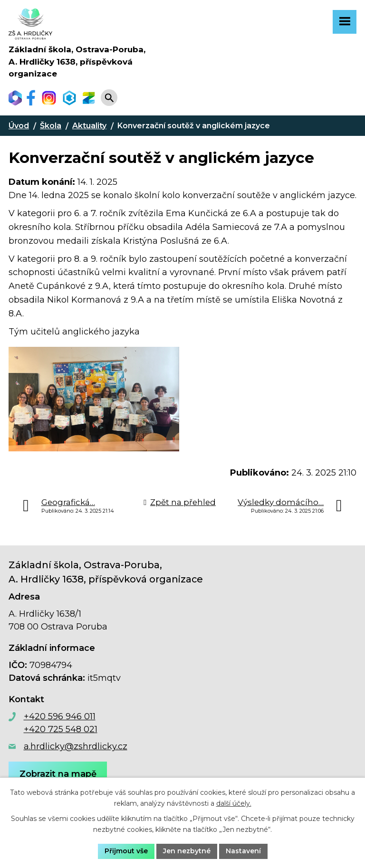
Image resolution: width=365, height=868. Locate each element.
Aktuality (89, 126)
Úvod (19, 126)
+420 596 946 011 (60, 716)
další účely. (234, 803)
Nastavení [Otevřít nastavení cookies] (243, 851)
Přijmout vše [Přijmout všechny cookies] (126, 851)
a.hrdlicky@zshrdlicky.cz (76, 746)
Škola (51, 126)
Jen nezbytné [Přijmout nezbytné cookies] (187, 851)
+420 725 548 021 (61, 729)
